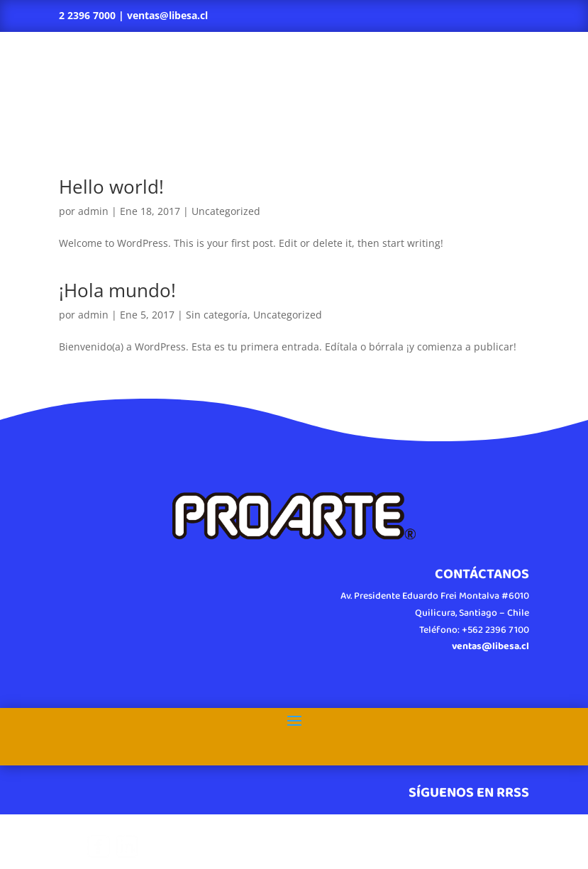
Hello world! (111, 187)
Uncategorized (226, 211)
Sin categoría (217, 315)
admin (93, 211)
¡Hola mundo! (117, 290)
